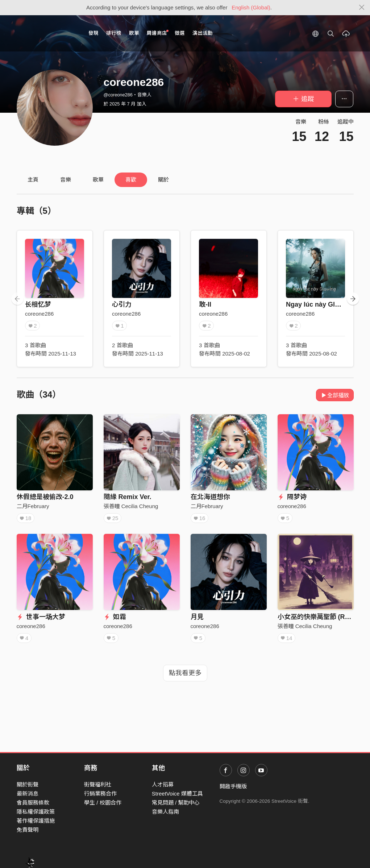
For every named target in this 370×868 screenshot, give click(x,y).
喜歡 (131, 180)
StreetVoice (47, 33)
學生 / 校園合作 (103, 803)
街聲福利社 (98, 784)
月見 (197, 617)
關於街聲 (28, 784)
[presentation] (17, 299)
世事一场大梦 (41, 617)
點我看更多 (185, 673)
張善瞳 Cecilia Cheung (131, 506)
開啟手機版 (233, 786)
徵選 (180, 33)
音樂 (66, 180)
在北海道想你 (210, 497)
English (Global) (251, 7)
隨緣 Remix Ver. (128, 497)
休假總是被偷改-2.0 (45, 497)
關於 (163, 180)
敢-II (205, 304)
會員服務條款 (33, 803)
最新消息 (28, 794)
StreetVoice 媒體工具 (177, 794)
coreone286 (39, 314)
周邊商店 (158, 33)
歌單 (134, 33)
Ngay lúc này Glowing (320, 304)
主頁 (33, 180)
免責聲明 (28, 830)
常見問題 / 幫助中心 (176, 803)
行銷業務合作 (100, 794)
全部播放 (335, 395)
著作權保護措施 (36, 821)
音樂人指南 (165, 812)
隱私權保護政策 (36, 812)
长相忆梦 (38, 304)
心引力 (122, 304)
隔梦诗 (292, 497)
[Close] (362, 8)
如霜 (115, 617)
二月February (33, 506)
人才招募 (163, 784)
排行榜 (114, 33)
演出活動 (203, 33)
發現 (93, 33)
